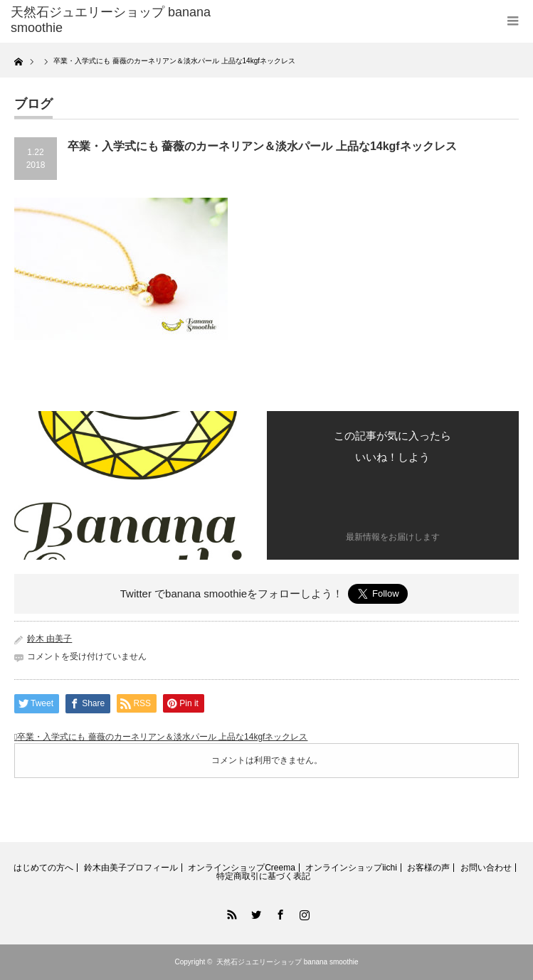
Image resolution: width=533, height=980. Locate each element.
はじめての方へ (43, 868)
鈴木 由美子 (49, 639)
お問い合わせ (486, 868)
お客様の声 (428, 868)
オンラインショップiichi (351, 868)
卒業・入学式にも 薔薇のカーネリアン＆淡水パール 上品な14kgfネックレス (162, 737)
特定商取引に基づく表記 (263, 876)
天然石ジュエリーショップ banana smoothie (287, 962)
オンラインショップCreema (242, 868)
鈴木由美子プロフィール (131, 868)
